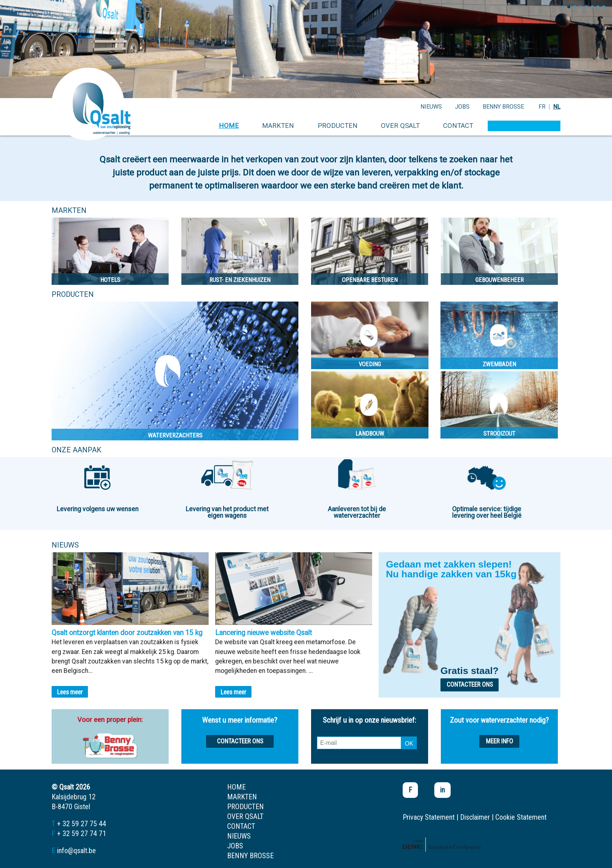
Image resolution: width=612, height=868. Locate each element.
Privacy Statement (429, 817)
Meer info (500, 741)
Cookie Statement (521, 817)
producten (338, 126)
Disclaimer (475, 817)
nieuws (431, 107)
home (229, 126)
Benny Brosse (503, 107)
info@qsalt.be (76, 851)
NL (557, 107)
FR (542, 107)
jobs (462, 107)
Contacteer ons (470, 685)
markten (278, 126)
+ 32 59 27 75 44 (82, 824)
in (442, 790)
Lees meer (70, 692)
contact (458, 126)
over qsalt (400, 126)
